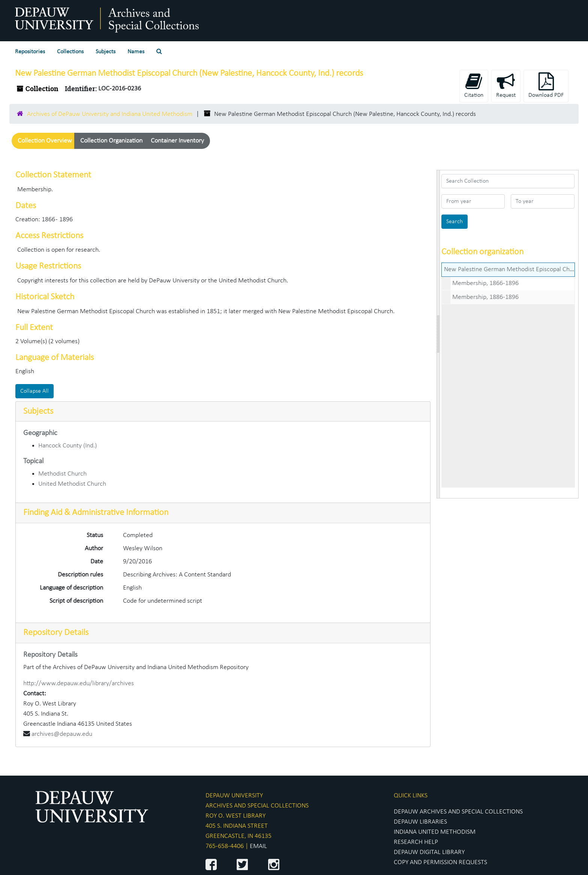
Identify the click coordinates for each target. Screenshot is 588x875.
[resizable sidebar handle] (438, 334)
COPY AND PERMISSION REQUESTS (440, 862)
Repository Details (56, 633)
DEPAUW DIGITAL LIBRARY (429, 852)
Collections (70, 52)
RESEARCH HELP (416, 842)
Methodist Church (62, 474)
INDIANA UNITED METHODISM (435, 832)
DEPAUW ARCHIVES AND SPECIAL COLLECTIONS (458, 812)
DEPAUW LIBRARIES (420, 822)
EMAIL (258, 846)
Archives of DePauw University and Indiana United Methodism (110, 114)
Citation (474, 85)
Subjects (106, 52)
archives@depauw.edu (62, 734)
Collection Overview (45, 141)
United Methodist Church (72, 484)
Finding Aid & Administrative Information (96, 513)
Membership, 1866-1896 (485, 283)
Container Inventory (177, 141)
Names (136, 52)
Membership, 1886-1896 (485, 297)
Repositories (30, 52)
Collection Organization (111, 141)
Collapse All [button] (34, 391)
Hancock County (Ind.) (67, 446)
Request (506, 85)
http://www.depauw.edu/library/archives (79, 684)
